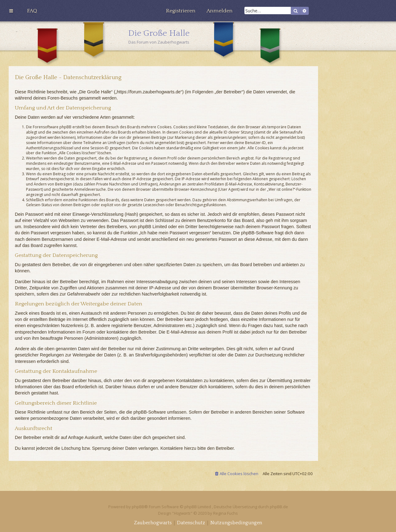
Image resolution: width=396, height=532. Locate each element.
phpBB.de (279, 507)
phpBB (138, 507)
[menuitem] (32, 11)
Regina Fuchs (226, 513)
